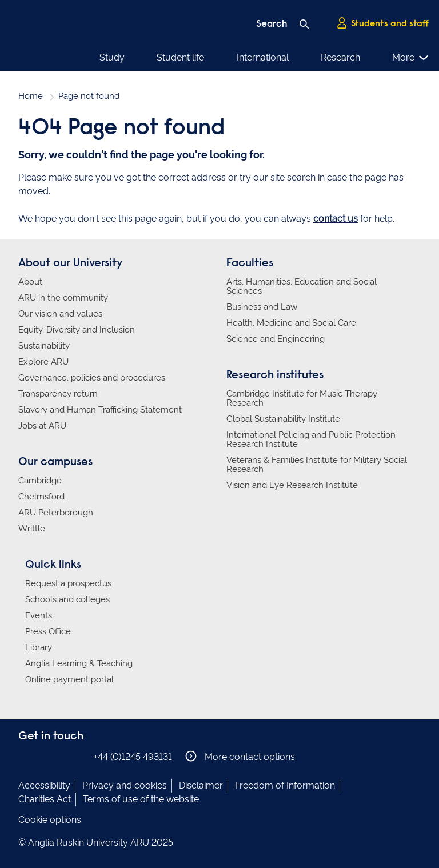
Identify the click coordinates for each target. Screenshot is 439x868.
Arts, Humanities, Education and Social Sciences (302, 286)
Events (39, 615)
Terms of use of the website (141, 799)
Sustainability (44, 346)
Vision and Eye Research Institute (292, 485)
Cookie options (50, 820)
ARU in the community (63, 298)
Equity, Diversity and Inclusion (77, 330)
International (263, 57)
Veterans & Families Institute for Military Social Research (317, 465)
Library (39, 647)
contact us (336, 219)
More (411, 58)
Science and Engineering (276, 339)
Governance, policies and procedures (92, 378)
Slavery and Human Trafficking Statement (100, 410)
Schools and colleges (67, 599)
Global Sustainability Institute (283, 419)
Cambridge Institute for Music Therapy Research (302, 398)
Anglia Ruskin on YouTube (77, 756)
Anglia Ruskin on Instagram (43, 756)
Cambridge (40, 481)
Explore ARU (43, 362)
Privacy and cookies (125, 785)
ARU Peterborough (56, 513)
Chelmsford (41, 497)
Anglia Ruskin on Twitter (60, 756)
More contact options (240, 756)
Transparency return (58, 394)
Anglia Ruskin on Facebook (26, 756)
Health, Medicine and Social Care (291, 323)
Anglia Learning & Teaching (79, 663)
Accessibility (44, 785)
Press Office (48, 631)
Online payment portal (69, 679)
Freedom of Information (285, 785)
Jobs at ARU (42, 426)
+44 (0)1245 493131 (133, 757)
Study (112, 57)
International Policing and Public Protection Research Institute (311, 439)
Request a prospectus (68, 583)
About (30, 282)
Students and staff (382, 23)
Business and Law (262, 307)
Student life (180, 57)
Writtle (32, 529)
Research (340, 57)
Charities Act (45, 799)
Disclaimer (201, 785)
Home (31, 96)
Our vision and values (60, 314)
